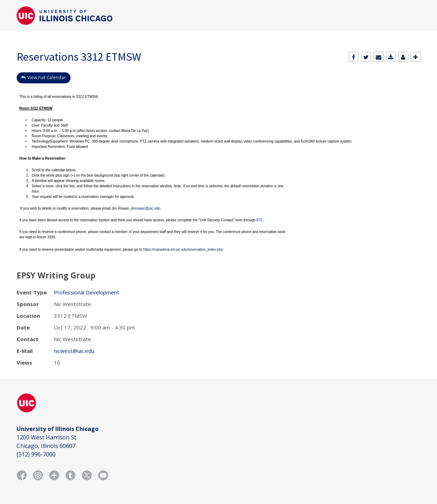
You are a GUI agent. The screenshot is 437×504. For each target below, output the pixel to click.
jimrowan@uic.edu (146, 208)
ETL (260, 220)
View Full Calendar (46, 77)
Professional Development (86, 292)
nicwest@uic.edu (74, 351)
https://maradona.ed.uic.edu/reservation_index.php (183, 250)
